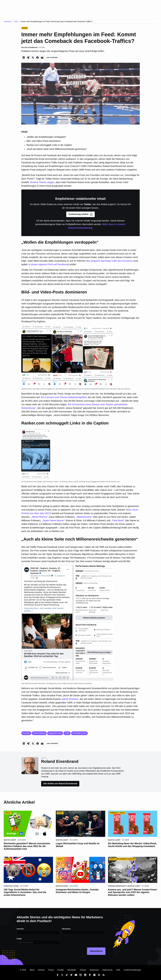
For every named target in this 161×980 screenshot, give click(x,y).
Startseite (8, 22)
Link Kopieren (52, 58)
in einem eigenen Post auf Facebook (48, 264)
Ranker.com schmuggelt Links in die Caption (49, 145)
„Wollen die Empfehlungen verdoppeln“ (46, 137)
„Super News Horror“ (53, 520)
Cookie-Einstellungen (132, 970)
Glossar (83, 970)
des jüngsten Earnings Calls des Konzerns (110, 261)
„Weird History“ (40, 517)
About (32, 970)
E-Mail (19, 939)
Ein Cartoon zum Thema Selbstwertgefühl (64, 397)
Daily (16, 22)
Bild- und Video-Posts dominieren (44, 141)
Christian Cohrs (11, 886)
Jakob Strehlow (70, 699)
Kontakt (61, 970)
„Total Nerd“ (118, 520)
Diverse (34, 182)
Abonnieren (96, 951)
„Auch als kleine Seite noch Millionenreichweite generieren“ (57, 149)
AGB (118, 970)
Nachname (67, 929)
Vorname (20, 929)
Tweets (43, 182)
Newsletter (72, 970)
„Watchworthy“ (84, 517)
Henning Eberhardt (117, 886)
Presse (51, 970)
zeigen (51, 182)
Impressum (94, 970)
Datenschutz (108, 970)
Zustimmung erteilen (80, 214)
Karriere (41, 970)
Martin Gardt (10, 840)
